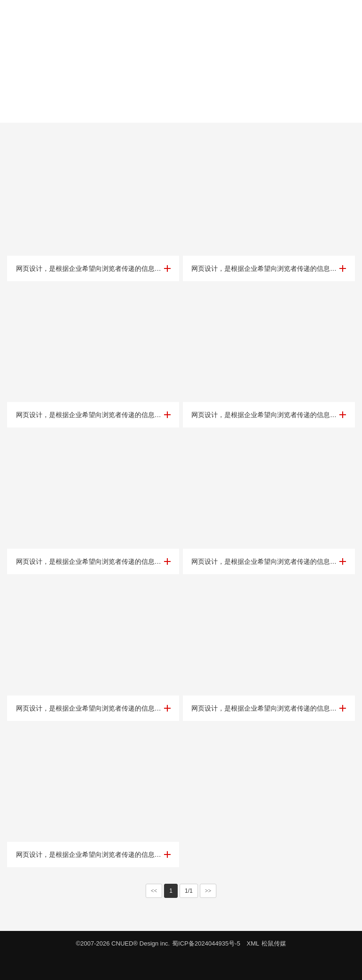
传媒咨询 (181, 111)
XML (253, 943)
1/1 (189, 891)
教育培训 (106, 111)
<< (154, 891)
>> (208, 891)
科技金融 (143, 111)
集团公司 (219, 111)
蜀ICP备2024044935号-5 (206, 943)
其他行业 (256, 111)
